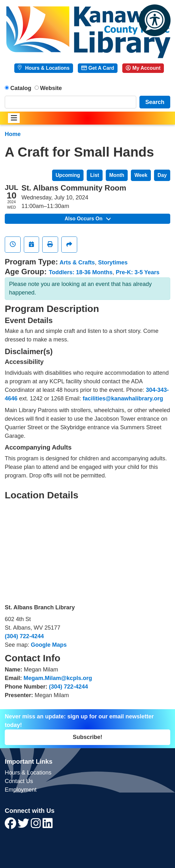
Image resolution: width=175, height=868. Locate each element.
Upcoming (68, 175)
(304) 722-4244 (24, 636)
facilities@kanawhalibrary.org (123, 398)
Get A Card (98, 68)
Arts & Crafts (77, 262)
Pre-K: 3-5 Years (138, 272)
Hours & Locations (47, 68)
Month (117, 175)
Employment (21, 790)
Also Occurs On (87, 219)
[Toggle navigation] (14, 118)
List (95, 175)
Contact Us (19, 781)
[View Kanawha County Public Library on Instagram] (37, 826)
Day (162, 175)
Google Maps (49, 645)
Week (141, 175)
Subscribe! (87, 737)
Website (51, 88)
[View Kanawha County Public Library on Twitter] (24, 826)
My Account (143, 68)
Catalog (21, 88)
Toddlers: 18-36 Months (81, 272)
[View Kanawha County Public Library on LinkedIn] (48, 826)
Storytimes (113, 262)
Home (13, 134)
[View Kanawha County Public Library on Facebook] (11, 826)
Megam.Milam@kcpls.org (58, 678)
